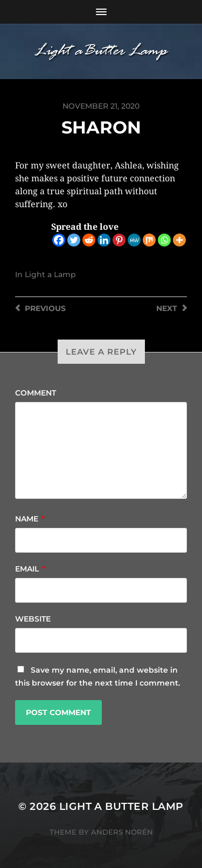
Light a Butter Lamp (121, 806)
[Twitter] (74, 240)
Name (30, 519)
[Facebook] (59, 240)
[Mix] (149, 240)
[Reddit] (89, 240)
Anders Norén (122, 832)
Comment (36, 393)
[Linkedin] (104, 240)
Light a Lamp (50, 274)
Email (30, 569)
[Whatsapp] (164, 240)
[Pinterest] (119, 240)
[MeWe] (134, 240)
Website (33, 619)
